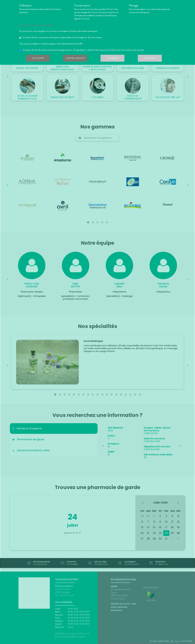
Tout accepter (39, 59)
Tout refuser (117, 59)
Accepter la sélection (78, 59)
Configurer (156, 59)
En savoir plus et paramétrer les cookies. (36, 25)
